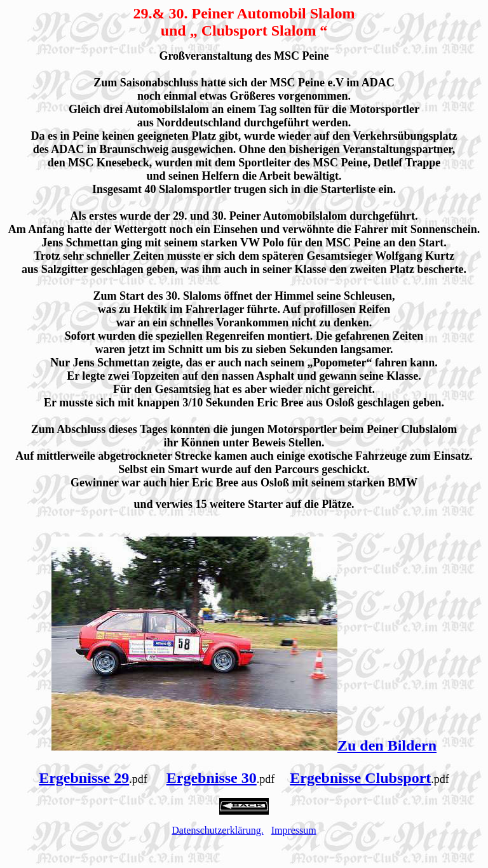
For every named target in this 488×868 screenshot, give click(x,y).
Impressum (294, 830)
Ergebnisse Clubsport (360, 778)
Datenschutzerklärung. (217, 830)
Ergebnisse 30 (212, 778)
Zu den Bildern (387, 745)
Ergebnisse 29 (84, 778)
